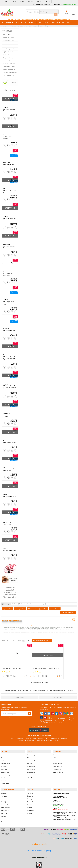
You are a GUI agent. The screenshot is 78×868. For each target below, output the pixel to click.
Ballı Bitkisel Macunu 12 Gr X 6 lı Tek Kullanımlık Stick (9, 356)
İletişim (47, 25)
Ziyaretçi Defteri (5, 776)
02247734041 (57, 4)
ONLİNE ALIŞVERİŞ (39, 836)
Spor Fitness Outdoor (8, 45)
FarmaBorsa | (31, 734)
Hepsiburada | (55, 732)
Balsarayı (6, 327)
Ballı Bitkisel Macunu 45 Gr (9, 245)
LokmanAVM (58, 691)
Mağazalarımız (5, 765)
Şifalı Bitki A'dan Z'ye (8, 75)
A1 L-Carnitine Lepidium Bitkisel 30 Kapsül (9, 467)
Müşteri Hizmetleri (32, 771)
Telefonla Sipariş (5, 768)
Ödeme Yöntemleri (32, 751)
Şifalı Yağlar (4, 794)
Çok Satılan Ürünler (58, 765)
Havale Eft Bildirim (32, 768)
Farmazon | (39, 734)
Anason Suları (55, 605)
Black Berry (7, 162)
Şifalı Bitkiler (4, 791)
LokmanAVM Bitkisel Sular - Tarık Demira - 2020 (39, 662)
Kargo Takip (5, 1)
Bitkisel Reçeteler (6, 800)
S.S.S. (2, 748)
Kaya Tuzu (55, 22)
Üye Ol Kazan (56, 748)
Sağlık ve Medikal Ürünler (10, 51)
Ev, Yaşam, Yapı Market (9, 63)
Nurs (4, 545)
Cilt (16, 22)
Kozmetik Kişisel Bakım (9, 42)
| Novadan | (23, 734)
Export (68, 22)
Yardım (41, 25)
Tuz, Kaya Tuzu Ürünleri (9, 66)
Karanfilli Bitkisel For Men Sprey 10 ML (10, 273)
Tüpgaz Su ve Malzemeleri (10, 72)
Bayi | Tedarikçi (33, 25)
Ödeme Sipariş (31, 748)
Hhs (4, 134)
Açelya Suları (7, 605)
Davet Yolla (56, 768)
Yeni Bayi (22, 1)
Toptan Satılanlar (57, 762)
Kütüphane (4, 785)
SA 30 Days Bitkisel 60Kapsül (8, 137)
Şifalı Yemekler (5, 797)
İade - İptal (30, 756)
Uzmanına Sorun (5, 756)
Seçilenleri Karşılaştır (29, 637)
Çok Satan (31, 22)
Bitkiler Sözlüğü (5, 802)
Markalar (9, 22)
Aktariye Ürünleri (7, 33)
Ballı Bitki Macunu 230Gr (9, 328)
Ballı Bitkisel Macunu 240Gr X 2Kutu (8, 520)
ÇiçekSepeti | (28, 732)
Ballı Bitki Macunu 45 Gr (9, 494)
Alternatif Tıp (4, 805)
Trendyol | (47, 732)
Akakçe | (52, 734)
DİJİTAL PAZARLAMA (39, 849)
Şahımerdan (7, 188)
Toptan (39, 22)
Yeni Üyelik (56, 684)
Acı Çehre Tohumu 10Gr (9, 547)
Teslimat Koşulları (32, 754)
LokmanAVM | (20, 732)
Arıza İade (30, 805)
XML (63, 22)
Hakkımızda (4, 25)
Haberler (3, 771)
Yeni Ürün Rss (5, 814)
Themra (5, 107)
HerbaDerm (7, 411)
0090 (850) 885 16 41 (59, 796)
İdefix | (57, 734)
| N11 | (13, 732)
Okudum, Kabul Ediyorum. (14, 711)
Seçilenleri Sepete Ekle (42, 637)
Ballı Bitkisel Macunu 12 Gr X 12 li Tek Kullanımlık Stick (9, 385)
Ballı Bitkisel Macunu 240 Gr (10, 109)
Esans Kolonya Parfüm (9, 48)
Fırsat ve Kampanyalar (9, 69)
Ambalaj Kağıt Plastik (8, 36)
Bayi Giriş (31, 1)
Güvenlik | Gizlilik (23, 25)
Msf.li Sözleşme (31, 762)
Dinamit (6, 270)
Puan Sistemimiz (57, 759)
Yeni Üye (39, 1)
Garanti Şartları (31, 759)
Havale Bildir (30, 802)
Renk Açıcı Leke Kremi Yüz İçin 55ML (10, 413)
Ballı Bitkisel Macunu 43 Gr (9, 218)
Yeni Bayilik (30, 794)
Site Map (3, 808)
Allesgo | (46, 734)
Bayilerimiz (4, 762)
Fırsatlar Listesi (57, 754)
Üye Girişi (66, 684)
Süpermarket (6, 60)
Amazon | (41, 732)
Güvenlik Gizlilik (31, 765)
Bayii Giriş (30, 797)
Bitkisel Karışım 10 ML (9, 164)
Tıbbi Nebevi (4, 788)
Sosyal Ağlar (4, 774)
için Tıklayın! (60, 789)
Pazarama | (63, 732)
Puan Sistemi (13, 25)
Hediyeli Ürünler (57, 756)
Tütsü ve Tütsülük (7, 54)
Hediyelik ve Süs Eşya (9, 57)
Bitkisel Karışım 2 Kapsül (9, 440)
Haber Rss (4, 811)
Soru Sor (14, 1)
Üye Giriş (47, 1)
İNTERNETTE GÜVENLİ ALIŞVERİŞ (39, 843)
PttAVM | (35, 732)
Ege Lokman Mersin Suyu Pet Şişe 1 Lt (12, 661)
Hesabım (29, 800)
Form (47, 22)
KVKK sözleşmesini (8, 711)
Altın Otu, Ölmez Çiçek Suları (37, 605)
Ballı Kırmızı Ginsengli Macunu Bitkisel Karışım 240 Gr (9, 301)
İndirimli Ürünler (57, 751)
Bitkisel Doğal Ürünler (9, 39)
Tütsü (22, 22)
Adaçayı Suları (20, 605)
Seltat (5, 492)
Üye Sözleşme (31, 788)
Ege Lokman (20, 691)
